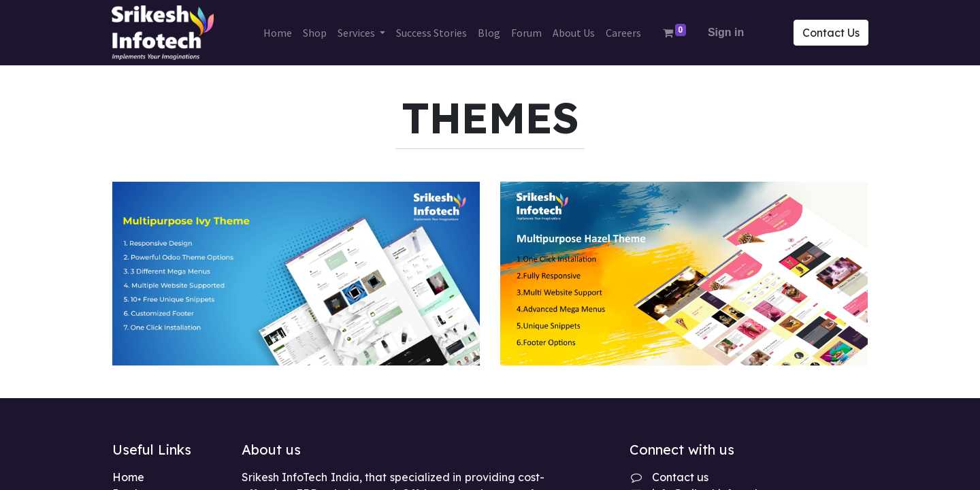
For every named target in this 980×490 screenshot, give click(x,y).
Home (128, 477)
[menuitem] (278, 33)
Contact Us (830, 33)
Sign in (726, 32)
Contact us (680, 477)
